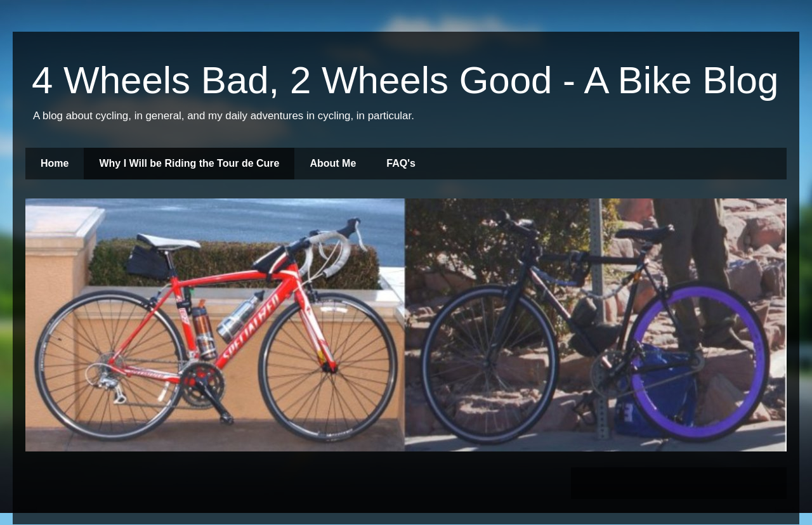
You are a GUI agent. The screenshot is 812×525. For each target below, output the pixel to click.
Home (55, 163)
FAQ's (401, 163)
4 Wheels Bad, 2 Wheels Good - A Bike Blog (405, 80)
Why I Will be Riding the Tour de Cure (189, 163)
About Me (333, 163)
